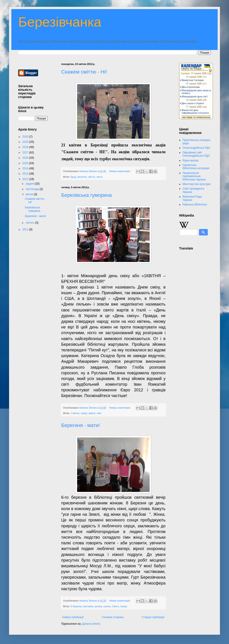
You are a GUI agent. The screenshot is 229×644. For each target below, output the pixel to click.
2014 (26, 168)
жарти (92, 413)
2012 (26, 179)
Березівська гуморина (86, 195)
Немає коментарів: (120, 171)
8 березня (76, 606)
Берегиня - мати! (80, 425)
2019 (26, 142)
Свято (115, 606)
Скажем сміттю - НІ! (84, 72)
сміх (99, 413)
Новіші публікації (73, 617)
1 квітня (75, 413)
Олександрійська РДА (196, 148)
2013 (26, 174)
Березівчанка (60, 22)
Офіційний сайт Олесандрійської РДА (196, 154)
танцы (124, 606)
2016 (26, 158)
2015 (26, 163)
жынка (98, 606)
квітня (30, 194)
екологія (82, 177)
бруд (73, 177)
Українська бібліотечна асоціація (196, 167)
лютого (30, 223)
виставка (88, 606)
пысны (107, 606)
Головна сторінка (113, 617)
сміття (91, 177)
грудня (30, 184)
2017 (26, 153)
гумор (84, 413)
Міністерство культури (196, 184)
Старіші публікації (153, 617)
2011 (26, 229)
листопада (33, 189)
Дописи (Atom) (91, 624)
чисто (100, 177)
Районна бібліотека (195, 205)
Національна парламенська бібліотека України (194, 176)
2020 (26, 137)
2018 (26, 147)
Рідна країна (190, 160)
